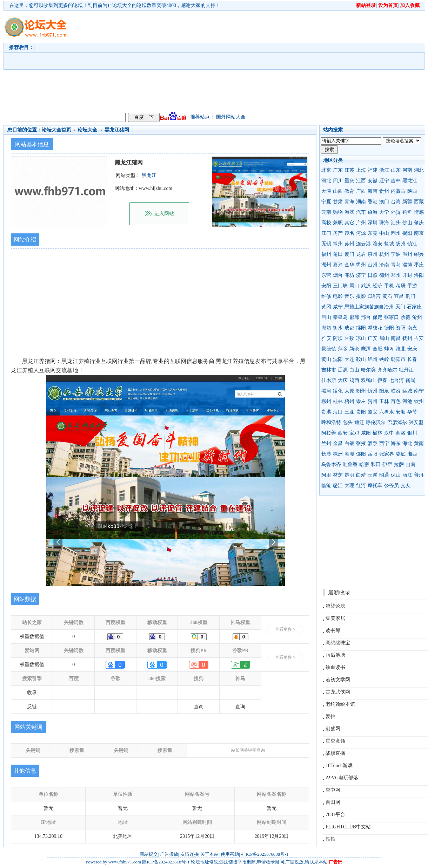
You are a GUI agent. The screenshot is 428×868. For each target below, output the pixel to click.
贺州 (373, 401)
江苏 (349, 170)
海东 (396, 443)
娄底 (401, 454)
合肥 (377, 349)
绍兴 (419, 254)
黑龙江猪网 (117, 130)
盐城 (389, 244)
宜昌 (399, 296)
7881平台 (335, 815)
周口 (354, 286)
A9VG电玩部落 (342, 778)
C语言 (374, 296)
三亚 (349, 412)
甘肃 (338, 202)
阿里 (326, 475)
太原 (349, 391)
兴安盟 (416, 422)
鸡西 (354, 380)
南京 (419, 233)
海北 (407, 443)
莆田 (338, 254)
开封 (407, 275)
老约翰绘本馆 (340, 704)
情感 (419, 212)
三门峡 (340, 286)
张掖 (361, 443)
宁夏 (326, 202)
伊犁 (387, 464)
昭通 (384, 475)
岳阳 (373, 454)
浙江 (384, 170)
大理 (349, 486)
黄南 (419, 443)
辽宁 (384, 181)
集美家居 (335, 618)
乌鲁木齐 (331, 464)
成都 (349, 328)
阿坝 (338, 338)
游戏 (349, 212)
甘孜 (349, 338)
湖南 (361, 202)
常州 (338, 244)
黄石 (387, 296)
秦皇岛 (340, 317)
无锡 (326, 244)
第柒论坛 (335, 606)
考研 (401, 286)
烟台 (338, 275)
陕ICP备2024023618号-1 (166, 862)
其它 (349, 223)
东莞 (373, 233)
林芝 (338, 475)
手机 (389, 286)
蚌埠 (389, 349)
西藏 (419, 202)
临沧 (326, 486)
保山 (396, 475)
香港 (373, 202)
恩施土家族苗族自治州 (369, 307)
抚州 (407, 338)
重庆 (349, 181)
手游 (412, 286)
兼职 (338, 223)
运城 (407, 391)
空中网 (333, 790)
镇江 (412, 244)
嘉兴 (338, 265)
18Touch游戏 (339, 766)
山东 (396, 170)
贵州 (384, 191)
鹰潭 (366, 349)
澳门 (384, 202)
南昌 (396, 338)
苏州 (349, 244)
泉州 (373, 254)
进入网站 (164, 214)
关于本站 (209, 854)
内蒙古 (398, 191)
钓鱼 (407, 212)
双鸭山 (368, 380)
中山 (384, 233)
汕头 (396, 223)
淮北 (401, 349)
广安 (373, 338)
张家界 (387, 454)
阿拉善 (329, 433)
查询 (199, 707)
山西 (338, 191)
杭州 (384, 254)
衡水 (338, 328)
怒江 (338, 486)
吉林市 (329, 370)
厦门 (349, 254)
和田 (376, 464)
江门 (326, 233)
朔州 (361, 391)
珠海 (384, 223)
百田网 (333, 802)
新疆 (407, 202)
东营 (326, 275)
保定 (377, 317)
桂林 (338, 401)
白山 (354, 370)
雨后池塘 (335, 655)
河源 (361, 233)
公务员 (392, 486)
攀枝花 (375, 328)
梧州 (349, 401)
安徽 (373, 181)
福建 (373, 170)
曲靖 (361, 475)
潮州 (396, 233)
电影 (338, 296)
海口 (338, 412)
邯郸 (354, 317)
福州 (326, 254)
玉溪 (373, 475)
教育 (349, 191)
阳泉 (384, 391)
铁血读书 (335, 667)
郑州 (396, 275)
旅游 (373, 212)
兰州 (326, 443)
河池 (407, 401)
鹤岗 (410, 380)
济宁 (361, 275)
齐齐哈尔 (387, 370)
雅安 (326, 338)
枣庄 (419, 265)
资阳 (401, 328)
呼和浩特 (331, 422)
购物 (338, 212)
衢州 (361, 265)
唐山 (326, 317)
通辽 (359, 422)
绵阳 (361, 328)
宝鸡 (354, 433)
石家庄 (414, 307)
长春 (412, 359)
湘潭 (349, 454)
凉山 (361, 338)
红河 (361, 486)
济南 (384, 265)
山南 (410, 464)
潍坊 (349, 275)
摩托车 (375, 486)
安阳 (326, 286)
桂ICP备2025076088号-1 (265, 854)
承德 (406, 317)
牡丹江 (406, 370)
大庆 (343, 380)
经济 (377, 286)
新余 (354, 349)
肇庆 (419, 223)
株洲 (338, 454)
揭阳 (407, 233)
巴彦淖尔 (397, 422)
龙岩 (361, 254)
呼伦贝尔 (376, 422)
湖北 (419, 170)
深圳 (373, 223)
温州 (407, 254)
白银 (349, 443)
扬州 (401, 244)
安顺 (401, 412)
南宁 (419, 391)
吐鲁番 (350, 464)
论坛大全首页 (56, 130)
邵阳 (361, 454)
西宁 (384, 443)
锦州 (373, 359)
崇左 (361, 401)
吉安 (419, 338)
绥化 (338, 391)
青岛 (396, 265)
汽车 (361, 212)
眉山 (384, 338)
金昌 (338, 443)
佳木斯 (329, 380)
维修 (326, 296)
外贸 (396, 212)
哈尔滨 (368, 370)
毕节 (412, 412)
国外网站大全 (231, 117)
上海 (361, 170)
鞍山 (361, 359)
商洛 (401, 433)
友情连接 (189, 854)
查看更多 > (285, 629)
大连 (349, 359)
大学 (384, 212)
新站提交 (149, 854)
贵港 (326, 412)
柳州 (326, 401)
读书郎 (333, 631)
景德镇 (329, 349)
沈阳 (338, 359)
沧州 (417, 317)
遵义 (373, 412)
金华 (349, 265)
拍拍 (330, 839)
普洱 (419, 475)
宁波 (396, 254)
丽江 (407, 475)
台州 (373, 265)
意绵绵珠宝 (338, 643)
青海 (349, 202)
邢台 (366, 317)
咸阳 (366, 433)
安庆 (412, 349)
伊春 (382, 380)
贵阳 (361, 412)
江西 (361, 181)
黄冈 (326, 307)
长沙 (326, 454)
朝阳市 (398, 359)
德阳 (389, 328)
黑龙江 (410, 181)
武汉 (366, 286)
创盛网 (333, 729)
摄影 (361, 296)
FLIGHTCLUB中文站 (348, 827)
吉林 (396, 181)
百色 (396, 401)
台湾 (396, 202)
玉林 (384, 401)
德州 (384, 275)
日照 (373, 275)
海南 (373, 191)
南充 (412, 328)
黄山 (326, 359)
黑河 (326, 391)
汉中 (389, 433)
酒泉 (373, 443)
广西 (361, 191)
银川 (412, 433)
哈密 (364, 464)
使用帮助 (230, 854)
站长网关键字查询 (248, 750)
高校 (326, 223)
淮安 (377, 244)
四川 (338, 181)
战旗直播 (335, 753)
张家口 (392, 317)
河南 (407, 170)
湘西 (412, 454)
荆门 (410, 296)
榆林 (377, 433)
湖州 (326, 265)
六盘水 (387, 412)
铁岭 (384, 359)
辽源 (343, 370)
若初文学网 (338, 680)
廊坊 (326, 328)
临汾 (396, 391)
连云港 (363, 244)
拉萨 (399, 464)
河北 (326, 181)
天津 (326, 191)
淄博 (407, 265)
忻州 (373, 391)
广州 (361, 223)
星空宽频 (335, 741)
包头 (348, 422)
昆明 (349, 475)
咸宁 (338, 307)
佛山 (407, 223)
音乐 (349, 296)
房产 (338, 233)
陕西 (412, 191)
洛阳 (419, 275)
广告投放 (169, 854)
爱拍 (330, 716)
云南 (326, 212)
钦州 (419, 401)
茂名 (349, 233)
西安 (343, 433)
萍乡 (343, 349)
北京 (326, 170)
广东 (338, 170)
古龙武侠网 (338, 692)
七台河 (396, 380)
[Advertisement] (150, 60)
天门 (400, 307)
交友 (406, 486)
